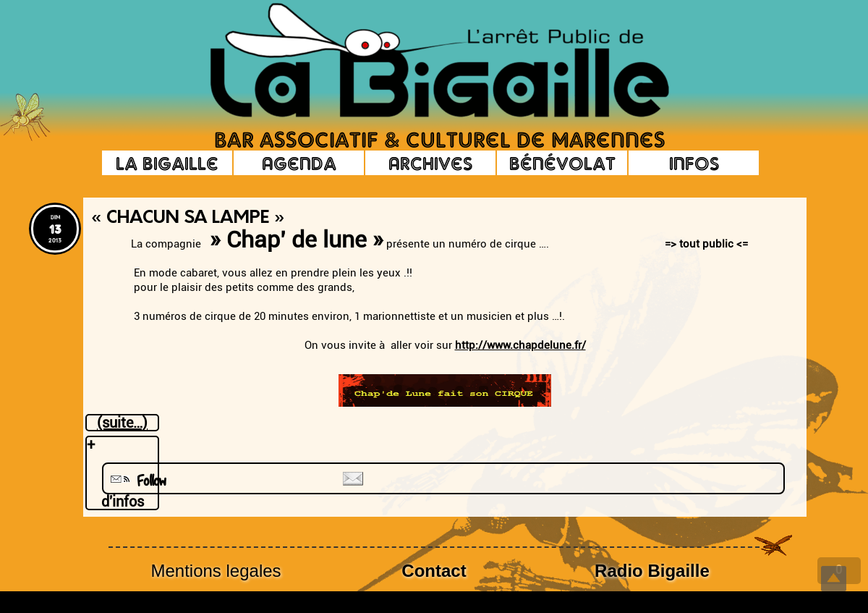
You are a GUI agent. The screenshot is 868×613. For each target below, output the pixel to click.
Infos (694, 163)
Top (834, 579)
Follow (137, 481)
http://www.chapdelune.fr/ (520, 345)
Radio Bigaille (652, 571)
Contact (434, 571)
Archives (430, 163)
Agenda (299, 163)
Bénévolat (562, 163)
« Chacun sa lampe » (188, 219)
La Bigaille (167, 163)
